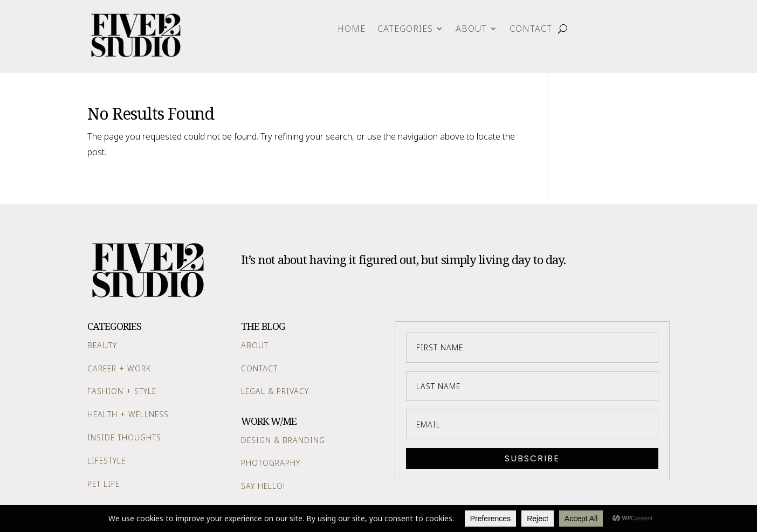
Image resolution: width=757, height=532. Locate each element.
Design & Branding (283, 440)
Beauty (102, 345)
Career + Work (119, 368)
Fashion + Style (122, 391)
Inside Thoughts (124, 437)
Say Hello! (263, 486)
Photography (271, 463)
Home (352, 30)
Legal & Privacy (275, 391)
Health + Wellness (128, 414)
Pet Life (104, 484)
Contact (531, 30)
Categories (405, 30)
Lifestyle (106, 461)
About (471, 30)
